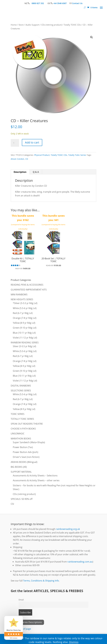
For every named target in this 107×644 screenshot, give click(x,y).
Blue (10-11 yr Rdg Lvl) (24, 333)
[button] (92, 37)
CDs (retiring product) (51, 25)
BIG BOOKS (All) (19, 467)
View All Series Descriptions (27, 622)
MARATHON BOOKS (21, 439)
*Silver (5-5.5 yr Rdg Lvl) (25, 303)
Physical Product (42, 155)
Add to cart (32, 142)
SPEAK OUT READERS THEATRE (27, 424)
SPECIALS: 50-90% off (22, 499)
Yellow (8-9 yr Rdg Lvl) (24, 323)
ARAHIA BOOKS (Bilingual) (24, 462)
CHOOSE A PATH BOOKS (23, 429)
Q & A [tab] (36, 172)
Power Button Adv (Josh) (25, 452)
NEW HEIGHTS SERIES (22, 299)
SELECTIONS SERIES (21, 391)
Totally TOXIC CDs (72, 25)
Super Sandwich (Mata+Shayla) (29, 442)
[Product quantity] (15, 143)
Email (21, 600)
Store (21, 25)
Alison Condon (17, 159)
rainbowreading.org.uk (68, 529)
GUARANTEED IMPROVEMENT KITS (29, 290)
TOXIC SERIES (18, 414)
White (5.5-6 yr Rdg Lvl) (25, 308)
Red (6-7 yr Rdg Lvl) (23, 313)
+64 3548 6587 (60, 3)
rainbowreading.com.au (80, 562)
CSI (12, 504)
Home (14, 25)
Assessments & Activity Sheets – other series (36, 480)
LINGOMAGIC (18, 434)
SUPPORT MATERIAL (21, 472)
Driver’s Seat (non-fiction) (26, 457)
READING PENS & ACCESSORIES (27, 285)
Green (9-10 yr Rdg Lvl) (25, 328)
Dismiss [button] (74, 642)
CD (27, 159)
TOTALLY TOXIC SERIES (22, 419)
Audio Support (32, 25)
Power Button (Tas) (23, 447)
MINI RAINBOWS (19, 295)
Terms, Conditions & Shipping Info (41, 581)
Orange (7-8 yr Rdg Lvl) (25, 318)
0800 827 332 (38, 3)
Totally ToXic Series (77, 155)
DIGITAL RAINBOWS (21, 386)
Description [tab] (20, 172)
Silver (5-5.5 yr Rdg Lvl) (24, 346)
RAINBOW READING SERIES (25, 343)
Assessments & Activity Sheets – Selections (35, 476)
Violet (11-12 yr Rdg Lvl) (25, 338)
